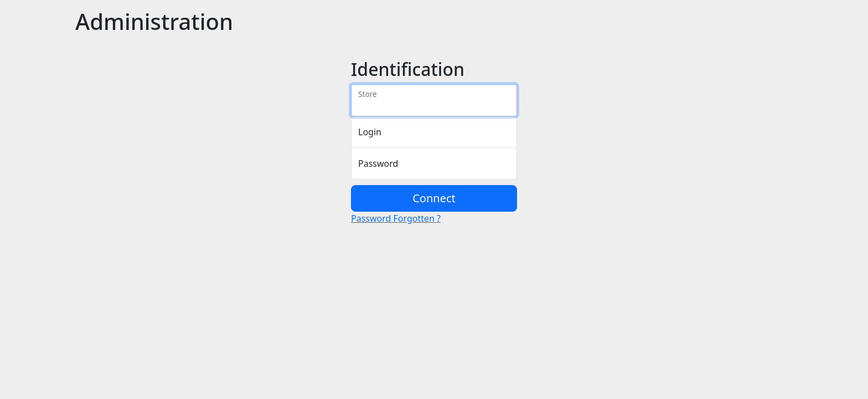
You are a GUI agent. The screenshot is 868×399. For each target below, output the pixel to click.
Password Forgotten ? (396, 218)
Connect (434, 198)
